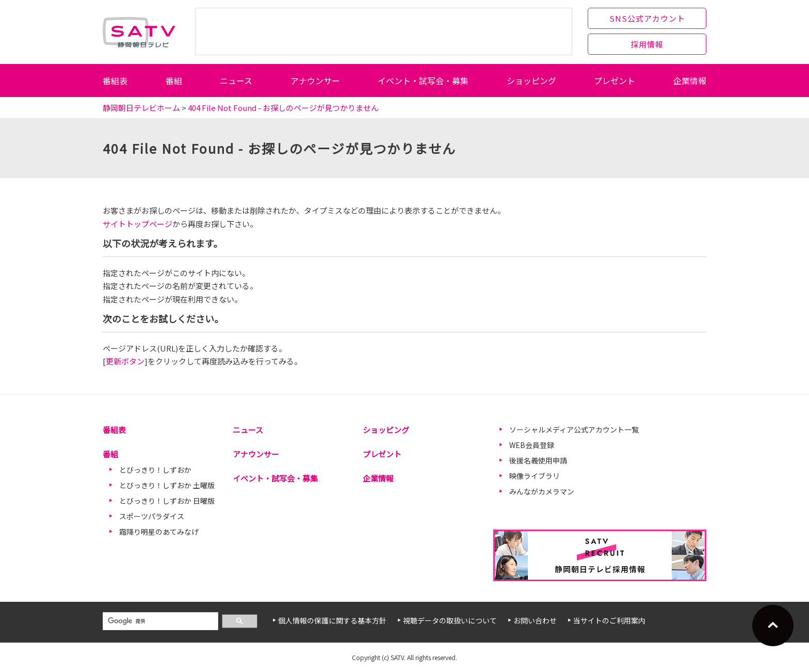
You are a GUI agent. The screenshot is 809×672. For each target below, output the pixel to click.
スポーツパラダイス (152, 516)
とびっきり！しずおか (155, 470)
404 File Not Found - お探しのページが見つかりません (283, 108)
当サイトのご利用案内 (609, 620)
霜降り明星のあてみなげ (159, 532)
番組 (174, 81)
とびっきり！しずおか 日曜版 (167, 501)
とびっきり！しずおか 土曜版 (167, 485)
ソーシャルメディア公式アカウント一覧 (574, 429)
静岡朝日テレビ (139, 32)
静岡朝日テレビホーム (141, 108)
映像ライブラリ (535, 476)
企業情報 (690, 81)
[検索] (159, 621)
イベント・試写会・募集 (423, 81)
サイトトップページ (137, 224)
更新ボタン (125, 361)
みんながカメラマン (542, 491)
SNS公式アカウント (647, 18)
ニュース (236, 81)
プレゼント (614, 81)
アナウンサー (315, 81)
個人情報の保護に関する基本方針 (332, 620)
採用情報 (647, 44)
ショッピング (531, 81)
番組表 (115, 81)
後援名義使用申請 (538, 460)
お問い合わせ (535, 620)
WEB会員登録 (532, 445)
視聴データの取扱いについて (450, 620)
